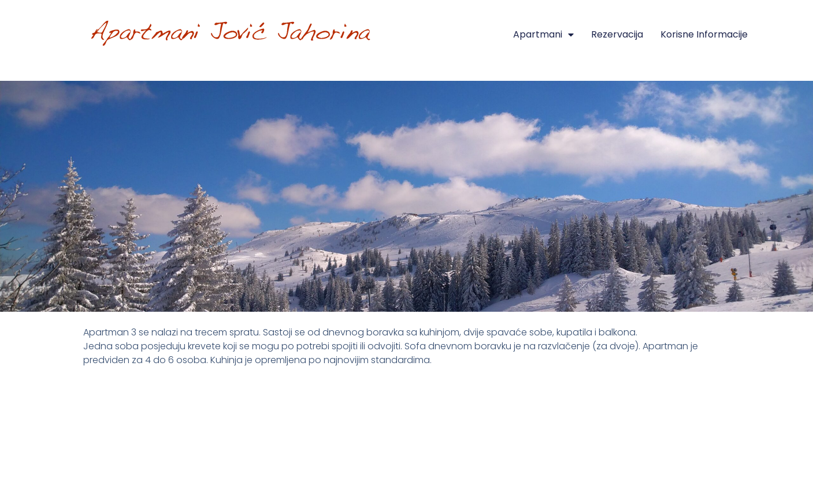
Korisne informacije (704, 34)
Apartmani (543, 35)
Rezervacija (617, 34)
